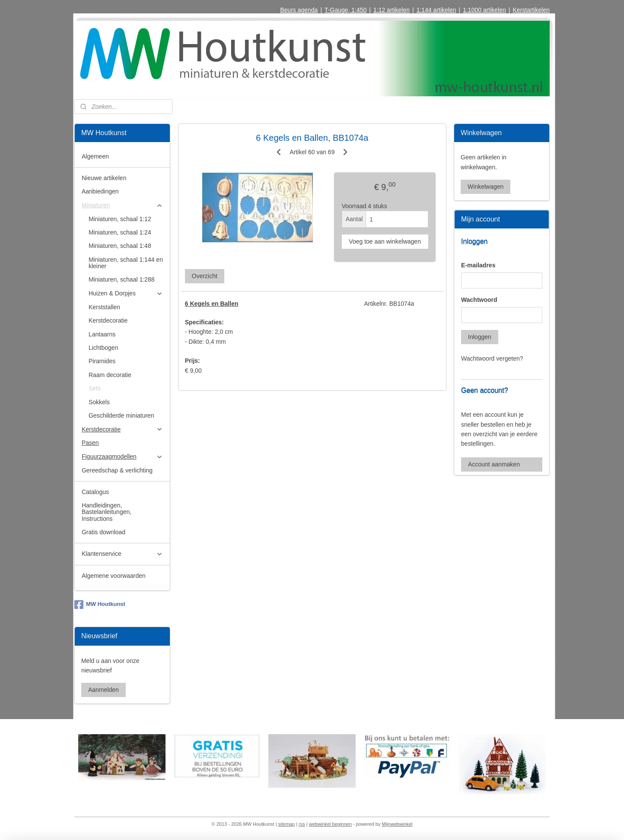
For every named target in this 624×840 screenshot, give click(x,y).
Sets (95, 388)
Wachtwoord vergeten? (492, 358)
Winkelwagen (486, 187)
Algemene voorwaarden (114, 576)
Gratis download (103, 532)
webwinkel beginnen (330, 824)
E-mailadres (478, 265)
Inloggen (480, 337)
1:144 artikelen (436, 10)
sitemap (287, 824)
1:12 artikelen (392, 10)
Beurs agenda (299, 10)
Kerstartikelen (531, 10)
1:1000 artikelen (484, 10)
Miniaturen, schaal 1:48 (120, 246)
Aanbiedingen (100, 191)
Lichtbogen (103, 348)
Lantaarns (102, 334)
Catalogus (95, 492)
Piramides (102, 361)
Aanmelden (103, 690)
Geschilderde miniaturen (121, 415)
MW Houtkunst (100, 605)
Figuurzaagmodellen (122, 457)
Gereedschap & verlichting (117, 470)
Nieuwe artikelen (104, 178)
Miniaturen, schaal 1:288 (122, 279)
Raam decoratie (110, 375)
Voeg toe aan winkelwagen (385, 241)
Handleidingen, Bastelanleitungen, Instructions (107, 512)
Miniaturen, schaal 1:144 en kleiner (126, 263)
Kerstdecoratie (108, 320)
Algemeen (95, 156)
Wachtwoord (479, 300)
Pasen (90, 443)
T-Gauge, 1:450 (345, 10)
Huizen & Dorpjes (126, 293)
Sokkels (99, 402)
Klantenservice (122, 554)
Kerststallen (104, 307)
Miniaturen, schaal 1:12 (120, 219)
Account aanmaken (494, 464)
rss (302, 824)
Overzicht (204, 276)
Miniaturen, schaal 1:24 (120, 232)
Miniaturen (122, 205)
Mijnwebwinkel (397, 824)
